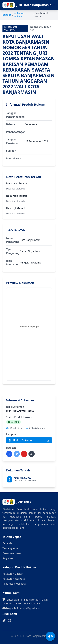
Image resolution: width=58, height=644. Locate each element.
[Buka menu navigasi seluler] (54, 5)
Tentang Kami (10, 548)
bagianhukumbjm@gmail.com (22, 608)
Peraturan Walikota (14, 579)
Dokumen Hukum (19, 15)
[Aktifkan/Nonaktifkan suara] (50, 636)
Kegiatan (8, 558)
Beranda (7, 15)
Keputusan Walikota (14, 584)
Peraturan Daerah (13, 574)
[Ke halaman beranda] (33, 5)
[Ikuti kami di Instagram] (9, 621)
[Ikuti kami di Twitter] (4, 621)
